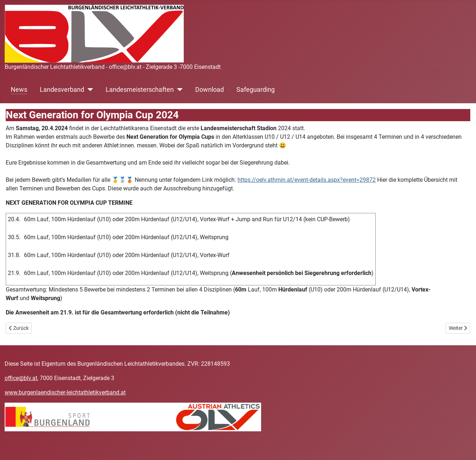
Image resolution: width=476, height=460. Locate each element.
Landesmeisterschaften (140, 90)
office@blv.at (21, 378)
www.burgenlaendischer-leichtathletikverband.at (65, 392)
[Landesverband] (89, 90)
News (19, 90)
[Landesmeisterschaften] (178, 90)
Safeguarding (256, 90)
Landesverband (62, 90)
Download (210, 90)
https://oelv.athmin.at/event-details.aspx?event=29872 (307, 180)
